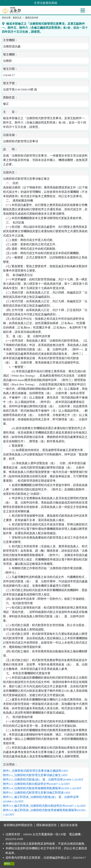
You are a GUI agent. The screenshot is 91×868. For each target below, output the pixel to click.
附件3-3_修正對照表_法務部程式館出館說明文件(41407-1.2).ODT (44, 806)
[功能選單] (83, 10)
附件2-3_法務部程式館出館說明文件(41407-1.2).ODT (36, 784)
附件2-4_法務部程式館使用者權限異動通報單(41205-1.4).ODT (42, 788)
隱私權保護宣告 (47, 825)
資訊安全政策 (69, 825)
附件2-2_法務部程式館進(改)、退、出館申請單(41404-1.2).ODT (43, 779)
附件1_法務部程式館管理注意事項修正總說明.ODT (36, 771)
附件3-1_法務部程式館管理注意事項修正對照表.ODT (37, 793)
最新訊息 (17, 18)
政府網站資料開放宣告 (18, 825)
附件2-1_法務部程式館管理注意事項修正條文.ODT (35, 775)
